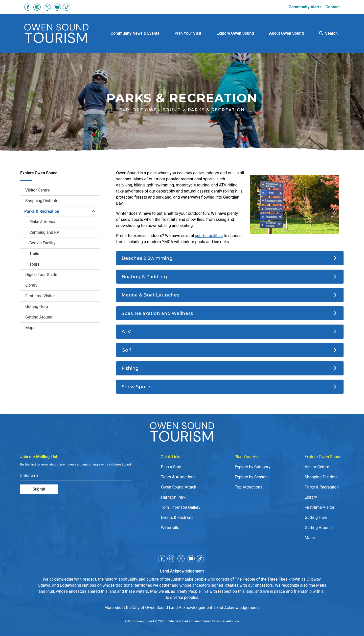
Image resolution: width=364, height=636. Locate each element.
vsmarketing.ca (227, 621)
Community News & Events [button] (135, 33)
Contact (333, 7)
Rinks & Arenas (43, 222)
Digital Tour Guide (41, 275)
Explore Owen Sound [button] (235, 33)
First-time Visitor (40, 296)
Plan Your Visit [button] (188, 33)
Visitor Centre (38, 190)
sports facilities (209, 236)
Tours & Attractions (178, 477)
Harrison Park (173, 497)
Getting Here (37, 306)
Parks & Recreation (42, 211)
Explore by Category (252, 467)
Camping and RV (44, 232)
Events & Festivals (177, 517)
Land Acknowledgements (237, 608)
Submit (39, 489)
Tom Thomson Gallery (181, 507)
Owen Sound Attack (179, 487)
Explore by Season (251, 477)
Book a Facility (65, 245)
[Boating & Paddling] (230, 277)
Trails (34, 254)
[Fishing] (230, 368)
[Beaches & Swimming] (230, 258)
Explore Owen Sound (150, 110)
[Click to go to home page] (56, 34)
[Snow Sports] (230, 387)
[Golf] (230, 350)
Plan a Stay (171, 467)
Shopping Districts (42, 201)
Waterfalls (170, 528)
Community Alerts (305, 7)
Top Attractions (248, 487)
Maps (30, 328)
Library (31, 285)
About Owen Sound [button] (287, 33)
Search (328, 33)
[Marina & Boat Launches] (230, 295)
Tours (34, 264)
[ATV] (230, 332)
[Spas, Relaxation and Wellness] (230, 313)
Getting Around (39, 317)
